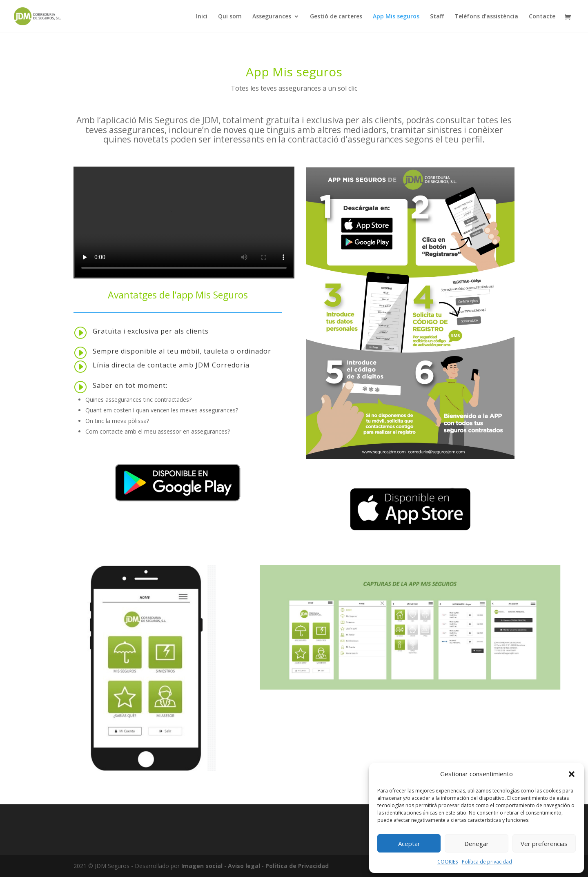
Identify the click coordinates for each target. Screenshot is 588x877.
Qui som (230, 17)
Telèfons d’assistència (486, 17)
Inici (202, 17)
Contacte (542, 17)
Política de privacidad (487, 862)
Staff (437, 17)
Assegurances (272, 17)
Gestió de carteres (336, 17)
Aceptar (409, 844)
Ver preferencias (544, 844)
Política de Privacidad (297, 866)
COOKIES (448, 862)
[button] (572, 774)
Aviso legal (244, 866)
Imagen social (202, 866)
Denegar (477, 844)
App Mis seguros (396, 17)
